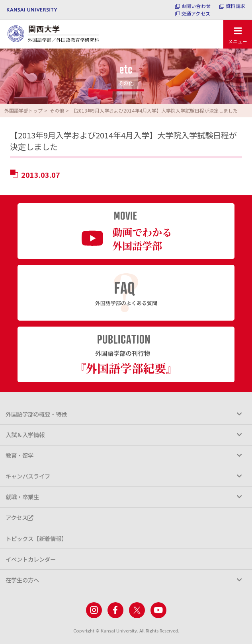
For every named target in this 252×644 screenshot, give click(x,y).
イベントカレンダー (31, 559)
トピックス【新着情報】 (36, 538)
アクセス (19, 517)
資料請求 (235, 6)
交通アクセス (196, 14)
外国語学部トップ (23, 110)
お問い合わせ (196, 6)
